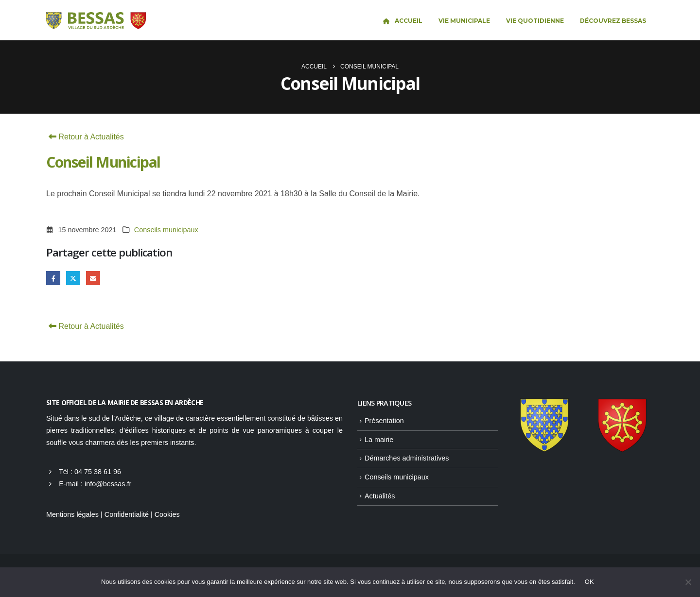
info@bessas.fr (108, 484)
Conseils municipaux (166, 230)
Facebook (53, 278)
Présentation (384, 421)
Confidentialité (127, 514)
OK (589, 582)
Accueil (402, 21)
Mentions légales (72, 514)
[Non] (688, 582)
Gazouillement (73, 278)
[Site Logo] (96, 21)
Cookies (167, 514)
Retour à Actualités (85, 137)
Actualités (380, 496)
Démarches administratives (407, 458)
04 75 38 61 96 (98, 472)
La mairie (379, 440)
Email (93, 278)
